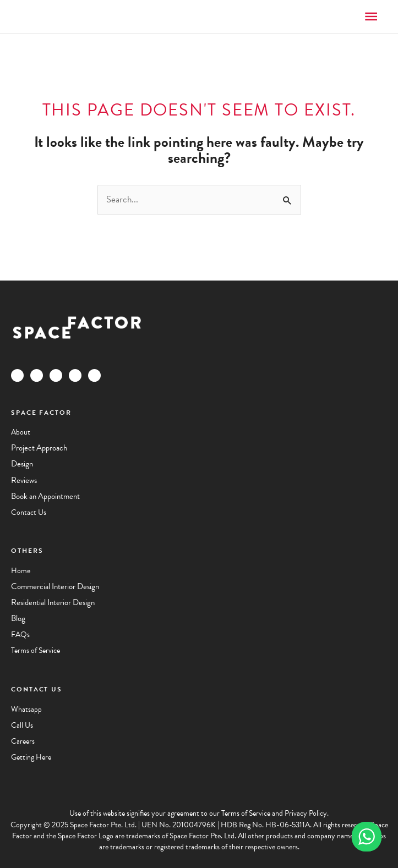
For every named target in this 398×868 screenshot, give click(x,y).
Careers (23, 741)
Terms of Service (36, 650)
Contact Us (29, 512)
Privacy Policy (306, 813)
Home (21, 571)
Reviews (24, 480)
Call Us (22, 725)
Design (22, 464)
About (21, 432)
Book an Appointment (45, 496)
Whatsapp (26, 709)
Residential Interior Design (53, 602)
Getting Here (31, 757)
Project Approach (39, 448)
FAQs (20, 634)
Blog (18, 618)
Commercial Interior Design (55, 586)
